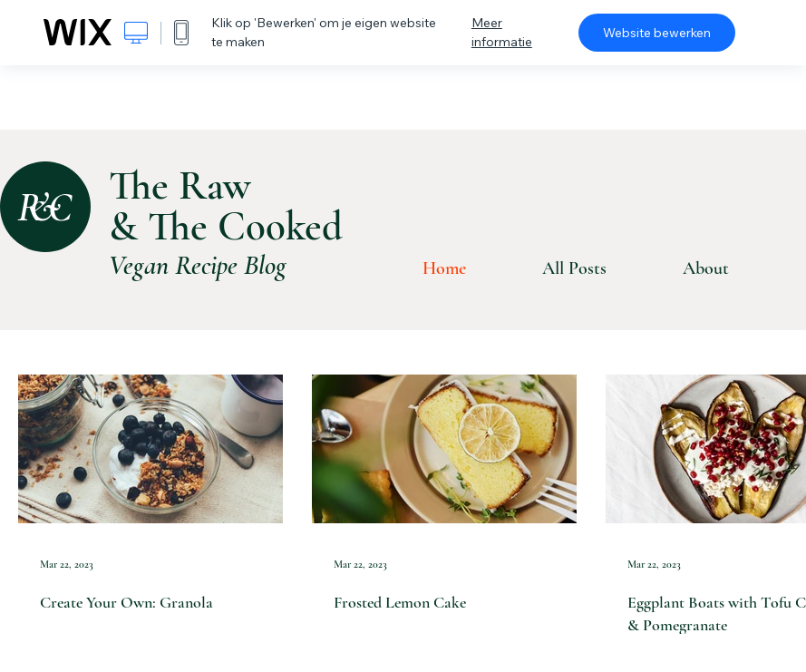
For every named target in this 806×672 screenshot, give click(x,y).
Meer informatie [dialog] (502, 32)
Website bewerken (657, 33)
